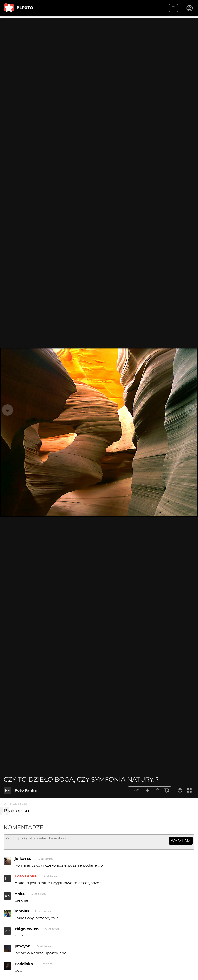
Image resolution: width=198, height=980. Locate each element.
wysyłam (181, 841)
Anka (20, 896)
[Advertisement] (99, 53)
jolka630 (23, 861)
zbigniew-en (27, 931)
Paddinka (24, 966)
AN (7, 898)
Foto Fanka (26, 790)
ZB (7, 933)
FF (7, 790)
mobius (22, 913)
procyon (23, 948)
